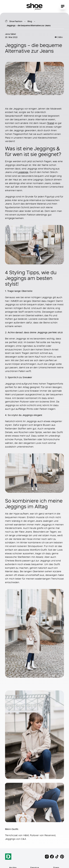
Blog (30, 21)
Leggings (23, 172)
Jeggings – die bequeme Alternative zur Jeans (29, 25)
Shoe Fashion (16, 21)
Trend (50, 123)
